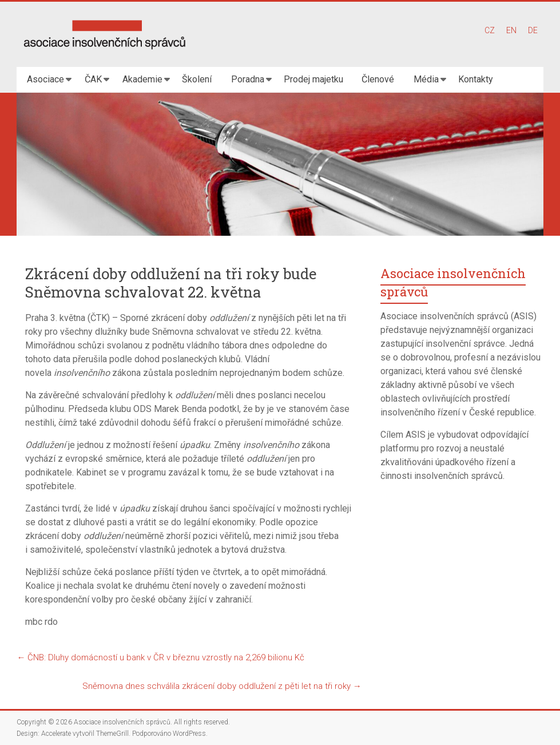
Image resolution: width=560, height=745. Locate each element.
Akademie (142, 79)
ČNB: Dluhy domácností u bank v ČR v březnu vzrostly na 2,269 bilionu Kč (160, 657)
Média (426, 79)
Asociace (45, 79)
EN (511, 30)
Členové (378, 79)
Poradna (248, 79)
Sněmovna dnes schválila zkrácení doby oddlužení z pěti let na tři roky (222, 686)
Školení (197, 79)
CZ (490, 30)
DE (533, 30)
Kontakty (476, 79)
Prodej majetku (313, 79)
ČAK (93, 79)
